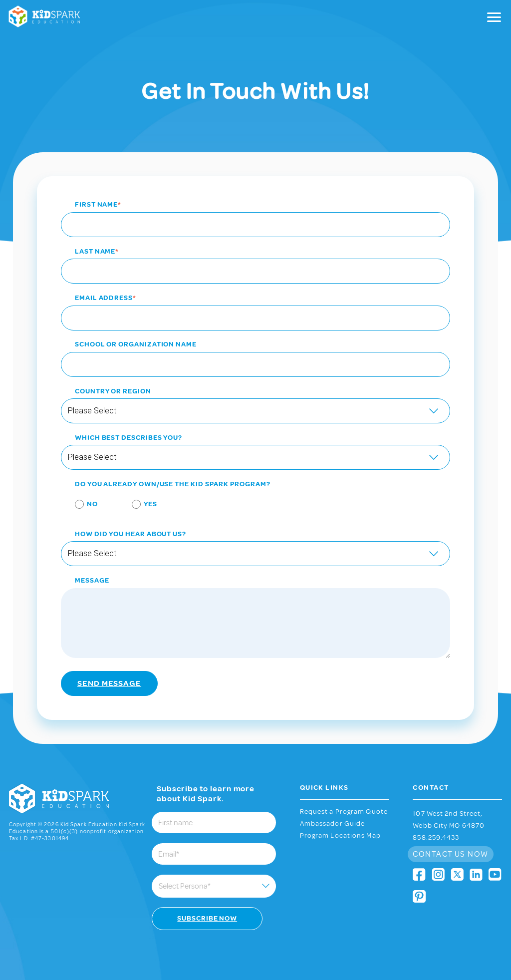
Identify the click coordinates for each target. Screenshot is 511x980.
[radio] (79, 506)
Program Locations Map (340, 836)
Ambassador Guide (333, 824)
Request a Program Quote (344, 812)
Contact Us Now (450, 854)
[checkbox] (255, 506)
